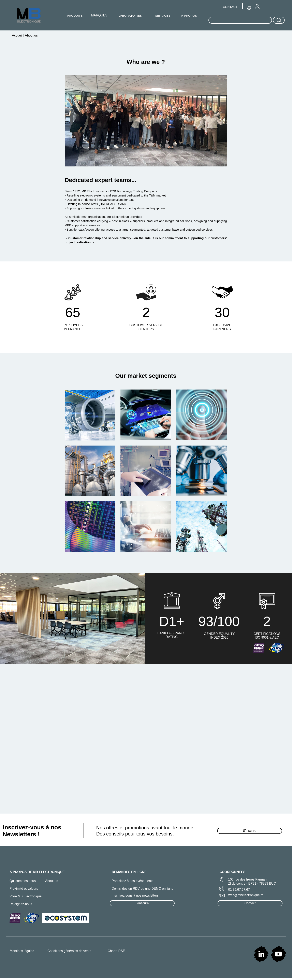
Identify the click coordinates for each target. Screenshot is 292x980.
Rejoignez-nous (21, 904)
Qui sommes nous (23, 881)
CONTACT (230, 7)
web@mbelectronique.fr (245, 895)
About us (52, 881)
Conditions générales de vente (69, 951)
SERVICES (163, 16)
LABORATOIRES (130, 16)
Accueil (18, 35)
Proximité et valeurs (24, 889)
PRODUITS (75, 16)
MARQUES (99, 15)
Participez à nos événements (133, 881)
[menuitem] (257, 6)
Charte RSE (116, 951)
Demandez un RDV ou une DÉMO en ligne (143, 889)
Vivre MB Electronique (26, 896)
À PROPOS (189, 16)
